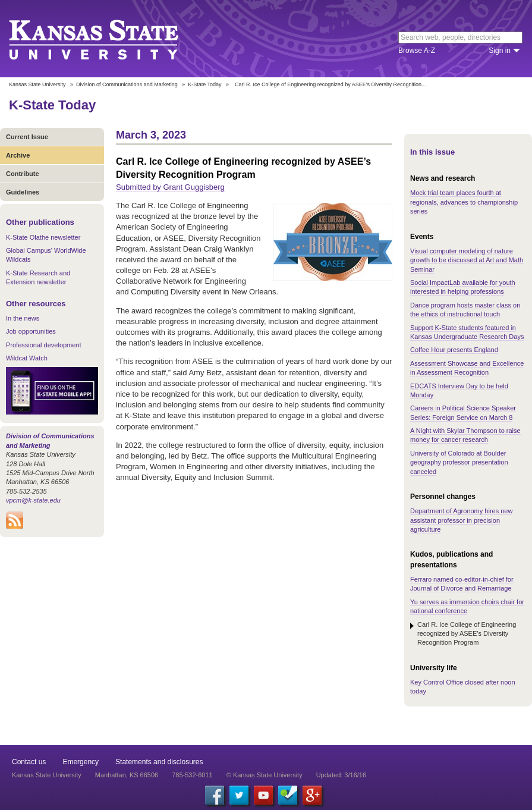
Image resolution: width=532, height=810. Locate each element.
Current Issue (27, 137)
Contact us (29, 762)
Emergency (81, 762)
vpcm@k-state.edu (33, 500)
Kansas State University (108, 39)
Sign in (500, 51)
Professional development (44, 345)
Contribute (23, 174)
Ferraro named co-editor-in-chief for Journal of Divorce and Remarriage (462, 584)
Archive (18, 155)
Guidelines (23, 192)
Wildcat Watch (27, 358)
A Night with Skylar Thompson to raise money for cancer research (465, 435)
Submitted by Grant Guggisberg (170, 187)
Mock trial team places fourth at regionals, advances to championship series (464, 202)
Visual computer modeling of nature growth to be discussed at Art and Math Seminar (467, 260)
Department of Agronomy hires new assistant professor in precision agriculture (461, 520)
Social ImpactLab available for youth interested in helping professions (463, 287)
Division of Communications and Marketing (127, 84)
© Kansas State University (265, 775)
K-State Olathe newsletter (43, 237)
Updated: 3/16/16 (341, 775)
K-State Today (204, 84)
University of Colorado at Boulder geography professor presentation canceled (459, 462)
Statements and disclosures (159, 762)
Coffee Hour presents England (454, 350)
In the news (23, 318)
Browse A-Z (417, 51)
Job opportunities (31, 331)
